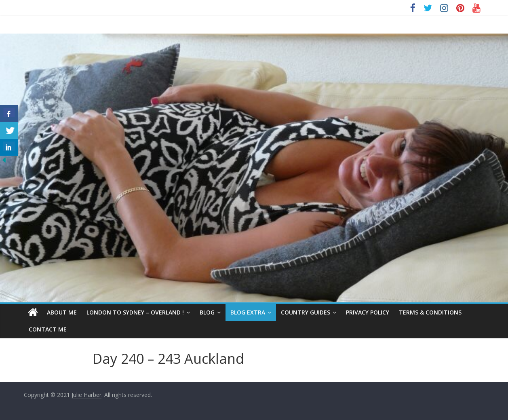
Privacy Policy (368, 312)
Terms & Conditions (430, 312)
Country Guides (306, 312)
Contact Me (48, 329)
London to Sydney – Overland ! (135, 312)
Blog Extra (248, 312)
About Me (62, 312)
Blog (207, 312)
